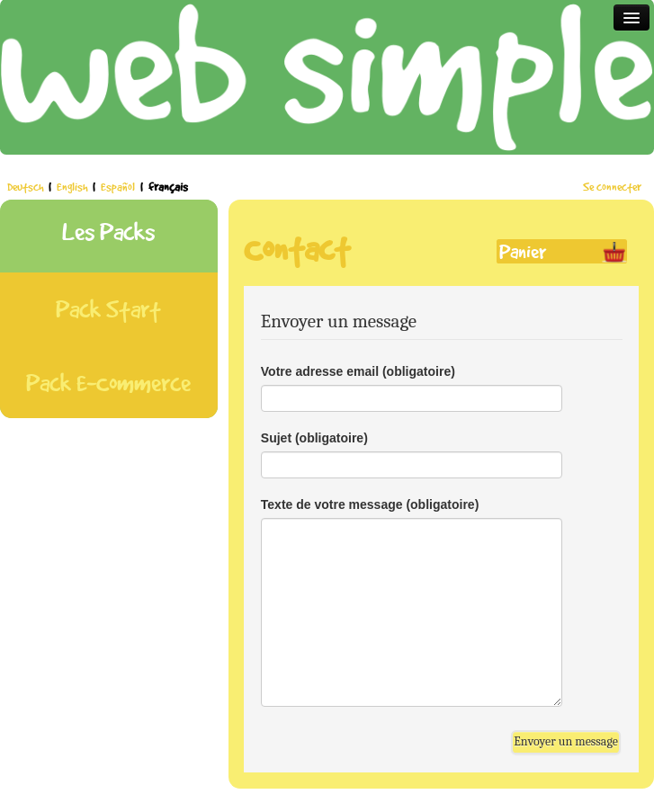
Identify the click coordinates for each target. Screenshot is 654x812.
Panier (523, 251)
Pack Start (108, 309)
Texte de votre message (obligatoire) (370, 504)
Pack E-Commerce (108, 383)
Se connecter (612, 187)
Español (119, 187)
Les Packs (108, 232)
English (73, 187)
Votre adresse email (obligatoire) (358, 371)
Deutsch (27, 187)
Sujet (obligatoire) (314, 438)
